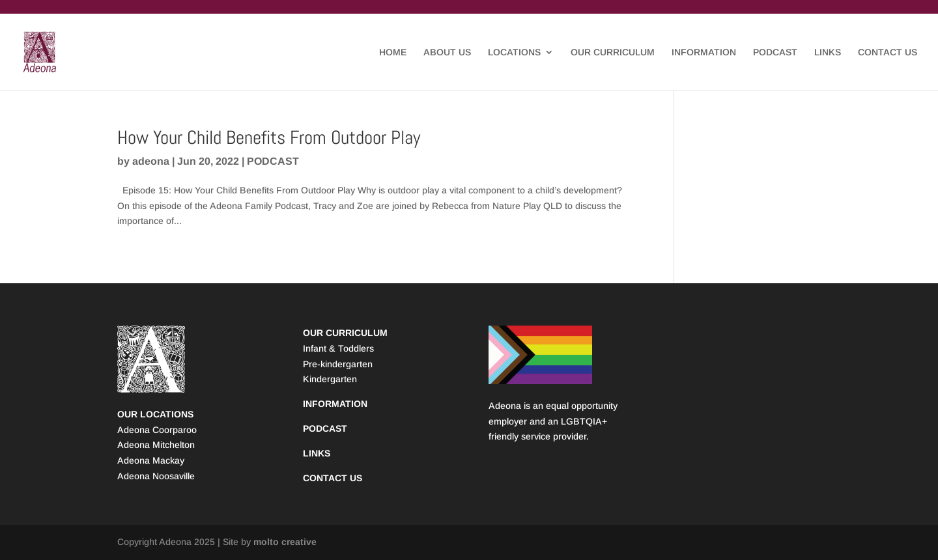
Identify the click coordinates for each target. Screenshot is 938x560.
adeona (151, 161)
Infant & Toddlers (338, 348)
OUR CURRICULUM (613, 52)
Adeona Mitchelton (156, 445)
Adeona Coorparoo (157, 430)
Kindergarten (330, 379)
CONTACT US (888, 52)
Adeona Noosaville (156, 476)
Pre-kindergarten (338, 364)
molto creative (285, 542)
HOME (393, 52)
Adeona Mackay (151, 460)
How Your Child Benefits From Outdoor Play (269, 138)
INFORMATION (704, 52)
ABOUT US (447, 52)
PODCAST (775, 52)
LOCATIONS (514, 52)
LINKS (828, 52)
